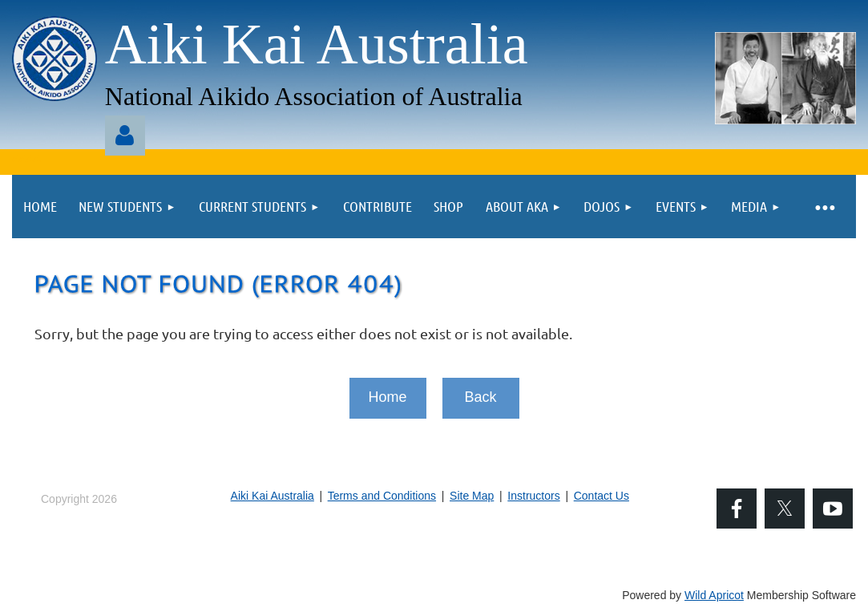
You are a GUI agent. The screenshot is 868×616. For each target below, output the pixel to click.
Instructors (533, 496)
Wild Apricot (714, 595)
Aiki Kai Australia (273, 496)
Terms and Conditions (382, 496)
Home (387, 397)
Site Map (472, 496)
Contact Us (602, 496)
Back (480, 397)
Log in (125, 136)
